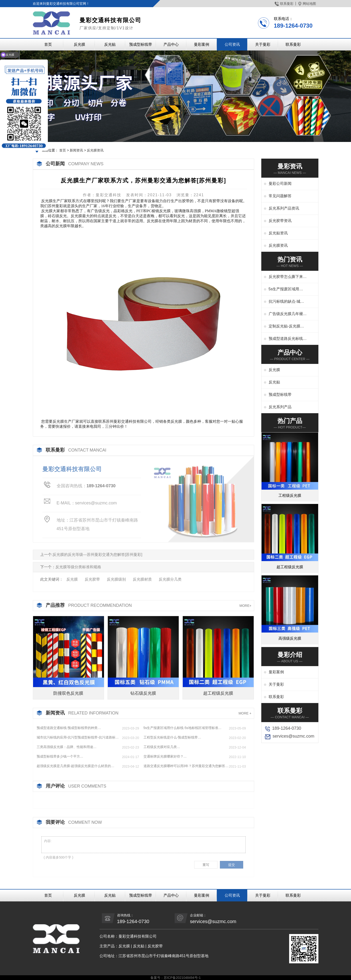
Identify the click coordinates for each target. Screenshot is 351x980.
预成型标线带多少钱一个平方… (60, 756)
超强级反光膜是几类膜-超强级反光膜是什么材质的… (76, 766)
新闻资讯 (76, 150)
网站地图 (307, 4)
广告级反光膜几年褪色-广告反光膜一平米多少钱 (286, 314)
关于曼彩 (263, 44)
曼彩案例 (202, 44)
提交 (232, 865)
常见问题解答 (280, 196)
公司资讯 (232, 44)
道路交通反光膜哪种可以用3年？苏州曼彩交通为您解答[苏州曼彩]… (184, 766)
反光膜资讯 (95, 150)
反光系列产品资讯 (284, 208)
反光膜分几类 (170, 579)
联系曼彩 (284, 4)
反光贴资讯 (278, 233)
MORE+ (245, 606)
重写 (206, 865)
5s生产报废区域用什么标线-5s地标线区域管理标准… (183, 728)
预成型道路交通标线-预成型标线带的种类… (69, 728)
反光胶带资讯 (280, 221)
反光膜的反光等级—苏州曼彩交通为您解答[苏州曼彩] (97, 555)
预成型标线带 (141, 44)
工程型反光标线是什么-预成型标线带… (172, 737)
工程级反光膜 (290, 495)
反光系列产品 (280, 407)
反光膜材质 (142, 579)
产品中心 (171, 44)
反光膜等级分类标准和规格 (78, 567)
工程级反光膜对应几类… (162, 747)
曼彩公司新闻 (280, 183)
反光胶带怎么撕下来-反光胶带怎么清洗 (286, 277)
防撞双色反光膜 (68, 693)
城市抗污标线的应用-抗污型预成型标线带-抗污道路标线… (76, 738)
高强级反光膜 (290, 638)
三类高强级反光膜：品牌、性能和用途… (67, 747)
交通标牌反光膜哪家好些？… (165, 756)
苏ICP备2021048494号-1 (182, 978)
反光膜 (79, 44)
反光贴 (110, 44)
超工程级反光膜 (218, 693)
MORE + (245, 713)
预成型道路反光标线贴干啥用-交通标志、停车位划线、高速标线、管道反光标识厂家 (288, 339)
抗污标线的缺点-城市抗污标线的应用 (286, 302)
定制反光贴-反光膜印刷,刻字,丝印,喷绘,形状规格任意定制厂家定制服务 (288, 327)
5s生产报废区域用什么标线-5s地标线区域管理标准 (287, 289)
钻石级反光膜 (143, 693)
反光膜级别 (116, 579)
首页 (48, 44)
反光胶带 (92, 579)
